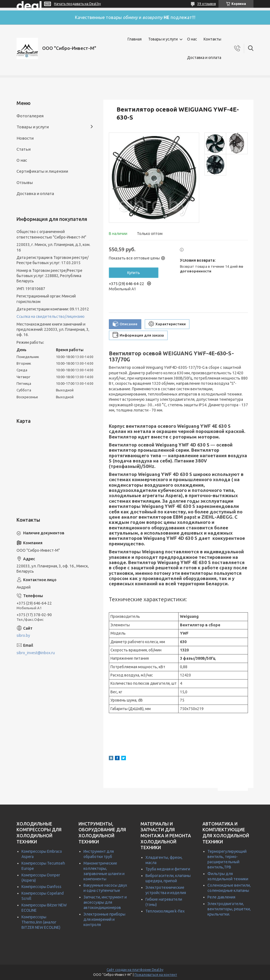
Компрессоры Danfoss (41, 887)
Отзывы (25, 182)
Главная (135, 39)
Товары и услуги (163, 39)
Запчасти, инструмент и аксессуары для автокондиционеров (105, 902)
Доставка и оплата (204, 58)
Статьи (24, 149)
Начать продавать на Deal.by (77, 4)
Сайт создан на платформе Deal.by (135, 970)
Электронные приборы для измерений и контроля (104, 919)
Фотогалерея (30, 116)
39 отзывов (206, 4)
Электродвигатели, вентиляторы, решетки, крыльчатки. (229, 909)
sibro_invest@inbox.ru (36, 653)
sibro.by (23, 635)
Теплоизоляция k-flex (165, 911)
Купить (134, 273)
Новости (25, 138)
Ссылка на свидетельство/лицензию (51, 316)
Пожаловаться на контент (156, 975)
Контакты (212, 39)
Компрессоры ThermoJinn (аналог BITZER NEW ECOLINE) (41, 922)
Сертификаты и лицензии (42, 171)
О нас (192, 39)
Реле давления (221, 897)
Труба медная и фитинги (168, 869)
